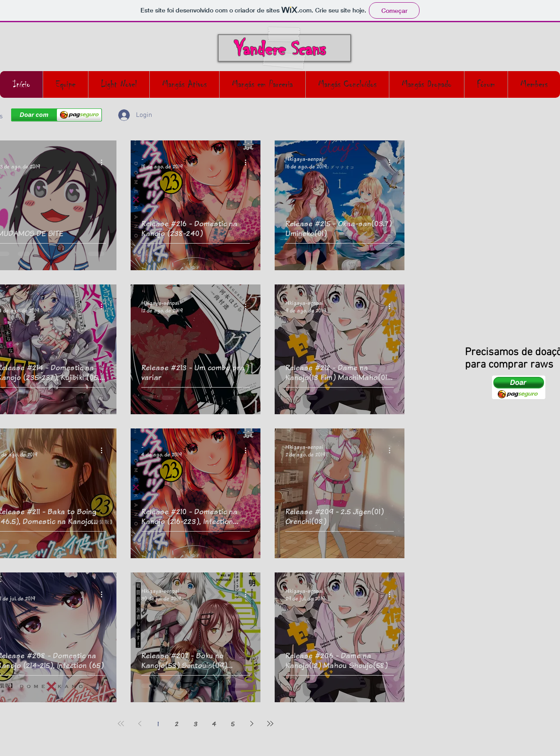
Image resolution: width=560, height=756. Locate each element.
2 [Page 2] (177, 724)
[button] (393, 118)
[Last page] (270, 724)
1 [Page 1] (158, 724)
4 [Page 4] (214, 724)
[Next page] (252, 724)
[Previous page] (140, 724)
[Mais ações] (104, 163)
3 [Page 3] (196, 724)
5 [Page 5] (233, 724)
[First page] (121, 724)
